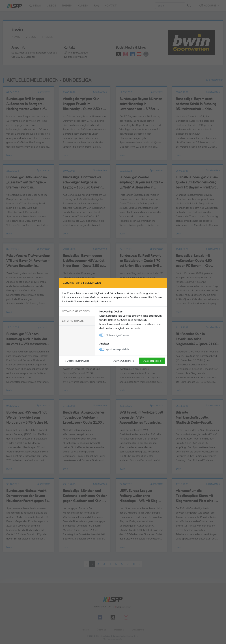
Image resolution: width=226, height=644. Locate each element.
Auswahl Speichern (124, 361)
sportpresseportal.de (118, 349)
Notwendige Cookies (76, 311)
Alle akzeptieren (152, 361)
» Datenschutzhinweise (77, 361)
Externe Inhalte (73, 321)
